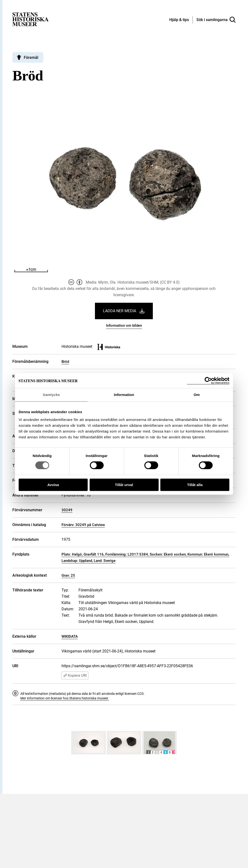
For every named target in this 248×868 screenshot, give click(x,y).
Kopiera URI (75, 675)
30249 (67, 510)
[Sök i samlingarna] (216, 20)
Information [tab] (124, 395)
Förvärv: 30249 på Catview (83, 525)
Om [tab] (197, 395)
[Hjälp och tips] (179, 20)
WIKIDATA (70, 636)
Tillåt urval (124, 485)
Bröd (65, 362)
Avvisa (53, 485)
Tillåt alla (195, 485)
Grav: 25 (68, 575)
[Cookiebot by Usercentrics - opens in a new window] (208, 381)
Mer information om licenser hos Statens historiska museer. (65, 698)
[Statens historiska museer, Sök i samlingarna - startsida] (31, 19)
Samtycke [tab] (51, 395)
